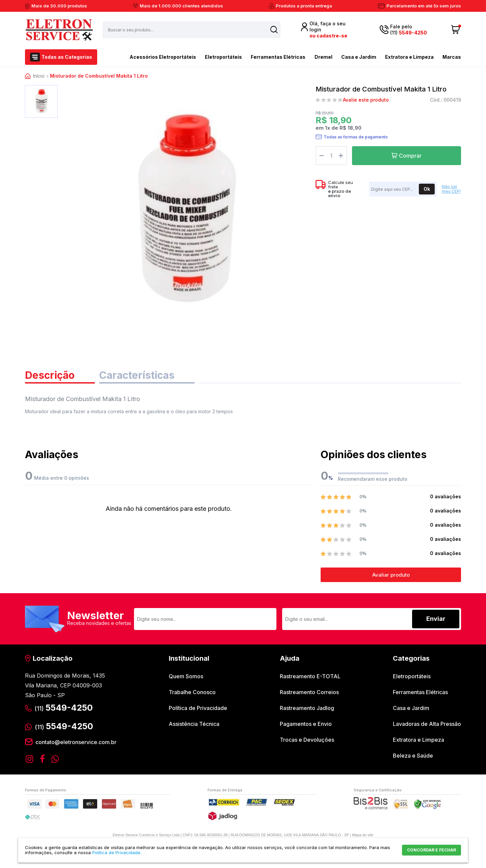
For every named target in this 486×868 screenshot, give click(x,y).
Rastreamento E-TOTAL (310, 676)
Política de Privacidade (198, 708)
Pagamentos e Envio (306, 724)
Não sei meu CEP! (451, 189)
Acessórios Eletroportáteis (151, 56)
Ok (427, 189)
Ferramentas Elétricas (278, 57)
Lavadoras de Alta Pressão (427, 724)
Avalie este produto (366, 100)
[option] (41, 101)
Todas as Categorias (67, 57)
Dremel (323, 57)
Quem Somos (186, 676)
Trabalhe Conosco (192, 692)
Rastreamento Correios (309, 692)
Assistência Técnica (194, 724)
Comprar (410, 156)
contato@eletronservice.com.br (76, 742)
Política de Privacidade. (117, 852)
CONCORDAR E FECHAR (431, 850)
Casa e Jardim (359, 57)
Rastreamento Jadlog (307, 708)
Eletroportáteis (223, 57)
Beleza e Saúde (413, 756)
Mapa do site (363, 835)
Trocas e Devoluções (307, 740)
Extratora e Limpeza (409, 57)
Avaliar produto (391, 575)
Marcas (452, 57)
